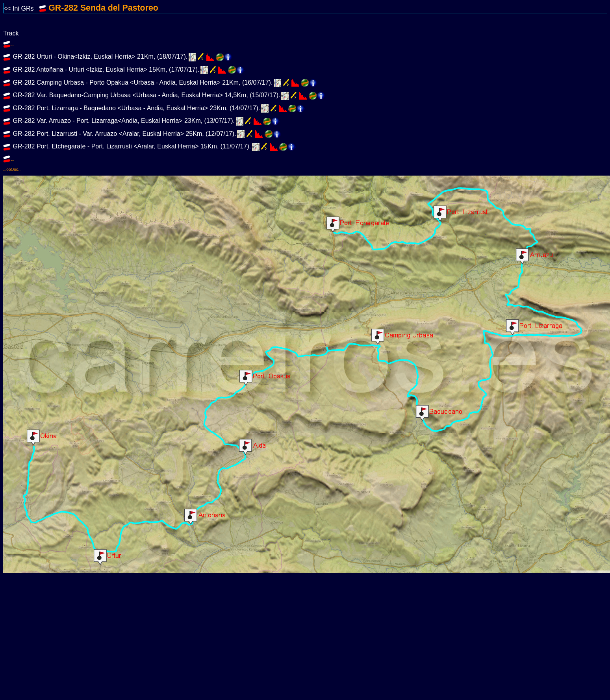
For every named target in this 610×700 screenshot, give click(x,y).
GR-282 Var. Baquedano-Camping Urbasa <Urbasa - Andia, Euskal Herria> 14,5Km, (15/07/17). (146, 95)
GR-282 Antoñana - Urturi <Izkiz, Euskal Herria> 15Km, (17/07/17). (105, 69)
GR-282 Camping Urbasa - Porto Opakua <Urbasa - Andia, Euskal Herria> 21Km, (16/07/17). (142, 82)
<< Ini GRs (26, 8)
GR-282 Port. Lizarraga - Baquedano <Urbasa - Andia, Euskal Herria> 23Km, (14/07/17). (135, 108)
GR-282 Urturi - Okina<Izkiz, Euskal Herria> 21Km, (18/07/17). (99, 57)
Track (11, 33)
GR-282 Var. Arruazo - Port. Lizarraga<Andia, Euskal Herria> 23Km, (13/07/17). (123, 121)
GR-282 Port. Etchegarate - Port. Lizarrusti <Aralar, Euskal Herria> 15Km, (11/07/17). (131, 147)
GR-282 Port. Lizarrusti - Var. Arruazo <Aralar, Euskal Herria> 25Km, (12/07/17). (124, 134)
